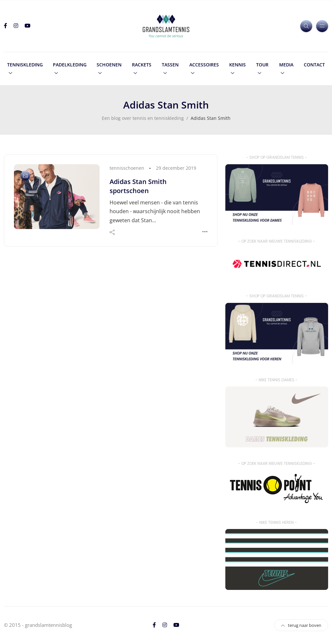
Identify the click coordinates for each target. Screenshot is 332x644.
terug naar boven (301, 625)
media (286, 65)
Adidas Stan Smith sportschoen (138, 186)
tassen (170, 65)
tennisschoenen (127, 168)
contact (314, 65)
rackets (142, 65)
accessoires (204, 65)
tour (262, 65)
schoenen (109, 65)
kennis (237, 65)
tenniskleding (25, 65)
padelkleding (70, 65)
